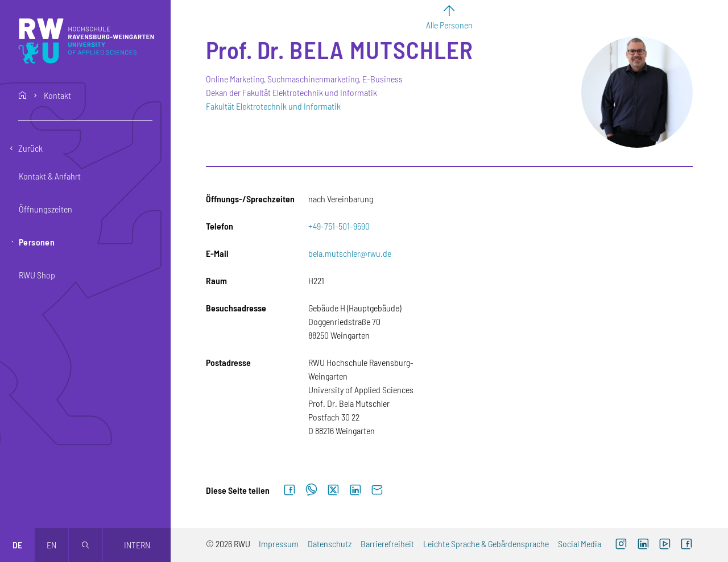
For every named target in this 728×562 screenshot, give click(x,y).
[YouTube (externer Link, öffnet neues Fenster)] (665, 545)
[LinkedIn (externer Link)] (643, 545)
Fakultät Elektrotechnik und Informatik (273, 106)
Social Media (580, 544)
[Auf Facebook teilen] (289, 490)
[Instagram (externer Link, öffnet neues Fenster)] (621, 545)
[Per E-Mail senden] (377, 490)
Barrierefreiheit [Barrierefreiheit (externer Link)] (387, 544)
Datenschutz (330, 544)
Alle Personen (449, 25)
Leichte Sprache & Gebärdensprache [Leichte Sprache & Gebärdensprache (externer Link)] (486, 544)
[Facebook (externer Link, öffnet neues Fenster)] (686, 545)
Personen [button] (37, 242)
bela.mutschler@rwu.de (350, 253)
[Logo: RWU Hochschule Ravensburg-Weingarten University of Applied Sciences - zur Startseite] (86, 41)
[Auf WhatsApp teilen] (311, 490)
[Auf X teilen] (333, 490)
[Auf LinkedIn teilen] (355, 490)
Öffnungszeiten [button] (45, 209)
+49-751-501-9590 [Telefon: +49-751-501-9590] (339, 226)
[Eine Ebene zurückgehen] (85, 148)
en (51, 545)
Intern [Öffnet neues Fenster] (137, 545)
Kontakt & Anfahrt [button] (50, 176)
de (17, 545)
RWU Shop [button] (37, 275)
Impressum (279, 544)
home (23, 95)
